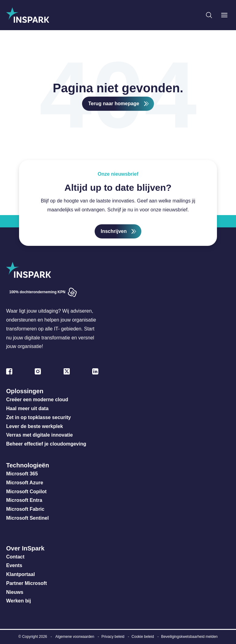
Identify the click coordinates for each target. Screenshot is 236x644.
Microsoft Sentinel (28, 518)
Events (14, 565)
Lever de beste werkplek (35, 426)
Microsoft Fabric (25, 509)
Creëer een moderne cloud (37, 400)
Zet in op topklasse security (39, 417)
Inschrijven (114, 231)
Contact (15, 557)
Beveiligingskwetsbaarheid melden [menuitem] (189, 637)
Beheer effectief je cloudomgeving (46, 444)
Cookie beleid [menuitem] (143, 637)
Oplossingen (25, 391)
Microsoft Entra (25, 500)
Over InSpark (25, 548)
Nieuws (15, 592)
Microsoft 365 (22, 474)
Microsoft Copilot (26, 492)
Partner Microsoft (26, 583)
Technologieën (28, 465)
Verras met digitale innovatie (39, 435)
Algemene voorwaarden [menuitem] (75, 637)
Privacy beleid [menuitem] (113, 637)
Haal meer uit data (27, 408)
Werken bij (19, 601)
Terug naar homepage (114, 104)
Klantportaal (20, 574)
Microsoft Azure (25, 483)
